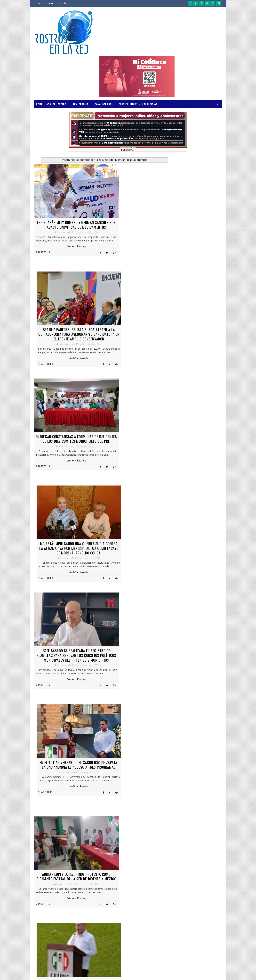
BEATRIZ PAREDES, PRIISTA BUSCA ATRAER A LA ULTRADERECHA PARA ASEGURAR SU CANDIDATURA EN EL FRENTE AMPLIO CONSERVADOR (131, 184)
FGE (198, 837)
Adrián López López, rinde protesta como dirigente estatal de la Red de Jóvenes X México (65, 506)
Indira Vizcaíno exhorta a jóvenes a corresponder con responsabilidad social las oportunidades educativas (203, 399)
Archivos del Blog (181, 525)
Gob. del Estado (56, 58)
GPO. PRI (207, 866)
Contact (64, 3)
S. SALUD (210, 929)
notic (181, 911)
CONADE (194, 814)
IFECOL (210, 871)
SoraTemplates (51, 974)
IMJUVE (182, 877)
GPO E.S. (204, 854)
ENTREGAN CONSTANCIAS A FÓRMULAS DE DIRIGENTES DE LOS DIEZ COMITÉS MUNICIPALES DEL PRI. (65, 288)
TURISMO (196, 946)
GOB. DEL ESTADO (206, 849)
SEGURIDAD (184, 940)
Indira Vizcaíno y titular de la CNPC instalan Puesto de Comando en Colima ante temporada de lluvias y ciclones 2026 (194, 367)
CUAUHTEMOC (204, 826)
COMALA (182, 814)
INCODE (201, 877)
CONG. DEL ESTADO (187, 820)
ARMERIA (183, 803)
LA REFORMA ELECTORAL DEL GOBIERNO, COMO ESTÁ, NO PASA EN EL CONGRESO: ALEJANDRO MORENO (65, 613)
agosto (172, 574)
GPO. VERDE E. (196, 871)
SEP (206, 940)
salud (196, 934)
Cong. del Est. (103, 58)
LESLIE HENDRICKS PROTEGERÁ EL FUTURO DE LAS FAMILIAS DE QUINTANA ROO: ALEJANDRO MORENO (131, 613)
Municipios (151, 58)
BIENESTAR (196, 803)
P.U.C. (181, 917)
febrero (172, 551)
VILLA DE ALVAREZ (187, 957)
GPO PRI (195, 866)
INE (211, 877)
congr (204, 820)
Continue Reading (65, 209)
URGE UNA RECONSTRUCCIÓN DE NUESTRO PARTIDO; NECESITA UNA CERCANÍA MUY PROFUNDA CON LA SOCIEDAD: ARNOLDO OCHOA (65, 718)
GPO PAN (183, 866)
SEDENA (207, 934)
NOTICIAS (193, 911)
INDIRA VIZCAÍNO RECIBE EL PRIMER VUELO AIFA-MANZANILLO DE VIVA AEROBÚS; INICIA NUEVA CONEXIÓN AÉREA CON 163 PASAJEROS (194, 434)
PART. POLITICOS (186, 923)
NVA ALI (205, 911)
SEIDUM (197, 940)
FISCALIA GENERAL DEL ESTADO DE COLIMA (194, 843)
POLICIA (202, 923)
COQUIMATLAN (185, 826)
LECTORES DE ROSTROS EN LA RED (208, 526)
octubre (172, 566)
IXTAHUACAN (205, 883)
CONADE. (206, 814)
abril (170, 543)
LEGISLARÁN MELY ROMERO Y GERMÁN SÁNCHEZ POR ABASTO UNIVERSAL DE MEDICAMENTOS (65, 181)
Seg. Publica (80, 58)
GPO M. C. (183, 860)
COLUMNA (205, 809)
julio (170, 531)
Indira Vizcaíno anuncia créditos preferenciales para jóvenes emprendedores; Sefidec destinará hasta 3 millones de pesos (194, 416)
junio (171, 535)
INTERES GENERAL (187, 883)
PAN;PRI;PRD (201, 917)
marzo (171, 547)
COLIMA (182, 809)
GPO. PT (182, 871)
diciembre (173, 559)
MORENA (199, 900)
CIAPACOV (210, 803)
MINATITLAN (184, 900)
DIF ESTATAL (197, 831)
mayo (171, 539)
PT (201, 929)
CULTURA (183, 831)
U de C (208, 946)
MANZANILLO (196, 894)
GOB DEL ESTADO (186, 849)
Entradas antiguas (152, 764)
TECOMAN (183, 946)
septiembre (174, 570)
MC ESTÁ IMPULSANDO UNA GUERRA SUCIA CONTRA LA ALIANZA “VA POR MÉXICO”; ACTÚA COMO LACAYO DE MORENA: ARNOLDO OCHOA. (131, 290)
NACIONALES (199, 906)
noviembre (174, 563)
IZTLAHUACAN (185, 889)
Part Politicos (128, 58)
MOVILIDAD (184, 906)
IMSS (191, 877)
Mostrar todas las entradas (124, 114)
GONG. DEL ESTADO (187, 854)
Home (40, 3)
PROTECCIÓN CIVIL (187, 929)
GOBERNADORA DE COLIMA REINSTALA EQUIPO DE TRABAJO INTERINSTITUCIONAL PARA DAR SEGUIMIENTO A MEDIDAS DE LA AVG (193, 286)
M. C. (204, 889)
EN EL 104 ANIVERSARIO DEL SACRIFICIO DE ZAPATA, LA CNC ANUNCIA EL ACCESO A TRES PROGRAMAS (131, 397)
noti (211, 906)
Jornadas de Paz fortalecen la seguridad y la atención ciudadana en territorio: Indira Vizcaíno (202, 384)
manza (182, 894)
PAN (190, 917)
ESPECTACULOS (185, 837)
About (52, 3)
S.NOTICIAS (184, 934)
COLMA (193, 809)
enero (171, 555)
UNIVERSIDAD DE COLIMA (190, 951)
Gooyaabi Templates (80, 974)
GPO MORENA (198, 860)
